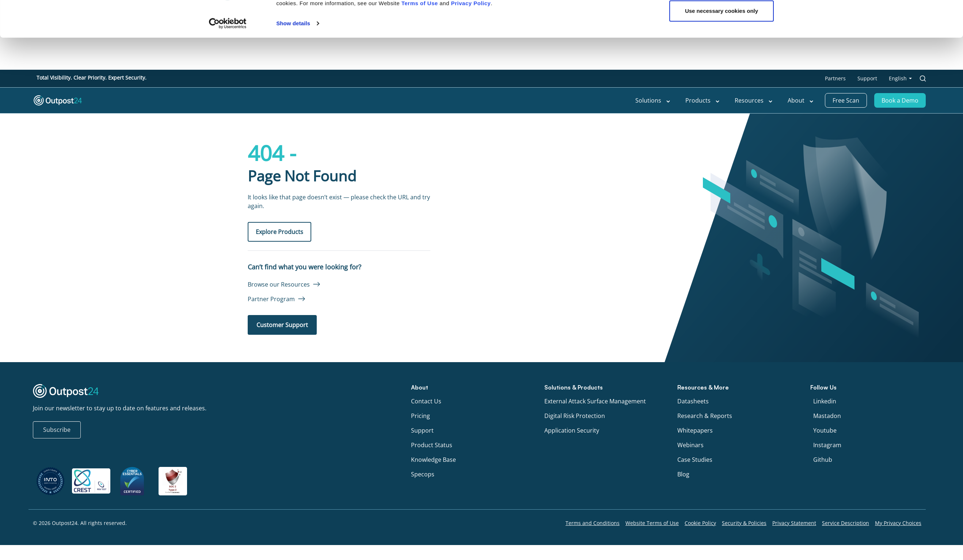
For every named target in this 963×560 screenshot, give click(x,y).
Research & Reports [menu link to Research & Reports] (705, 416)
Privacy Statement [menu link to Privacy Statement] (794, 523)
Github (823, 460)
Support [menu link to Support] (867, 78)
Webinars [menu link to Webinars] (690, 445)
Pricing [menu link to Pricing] (420, 416)
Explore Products (279, 232)
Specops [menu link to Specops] (423, 474)
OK (722, 19)
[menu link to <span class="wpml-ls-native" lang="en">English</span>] (900, 78)
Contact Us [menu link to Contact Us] (426, 401)
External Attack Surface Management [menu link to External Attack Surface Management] (595, 401)
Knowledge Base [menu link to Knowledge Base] (433, 460)
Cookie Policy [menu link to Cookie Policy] (700, 523)
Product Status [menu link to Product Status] (432, 445)
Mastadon (827, 416)
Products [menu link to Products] (703, 100)
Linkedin (825, 401)
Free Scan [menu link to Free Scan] (846, 100)
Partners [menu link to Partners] (835, 78)
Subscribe (57, 430)
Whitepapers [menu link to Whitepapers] (695, 430)
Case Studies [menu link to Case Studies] (695, 460)
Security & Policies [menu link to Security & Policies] (744, 523)
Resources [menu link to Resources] (754, 100)
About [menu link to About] (801, 100)
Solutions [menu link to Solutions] (653, 100)
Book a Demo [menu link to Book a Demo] (900, 100)
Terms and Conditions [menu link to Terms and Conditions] (593, 523)
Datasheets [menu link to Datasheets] (693, 401)
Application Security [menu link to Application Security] (572, 430)
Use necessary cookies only (722, 43)
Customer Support (282, 325)
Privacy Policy (471, 35)
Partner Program (271, 299)
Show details (293, 55)
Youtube (825, 430)
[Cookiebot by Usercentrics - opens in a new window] (228, 55)
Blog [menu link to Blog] (683, 474)
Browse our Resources (279, 284)
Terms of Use (420, 35)
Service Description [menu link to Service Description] (846, 523)
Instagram (827, 445)
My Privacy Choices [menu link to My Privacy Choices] (898, 523)
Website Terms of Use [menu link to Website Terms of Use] (652, 523)
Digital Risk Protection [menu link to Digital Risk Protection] (575, 416)
